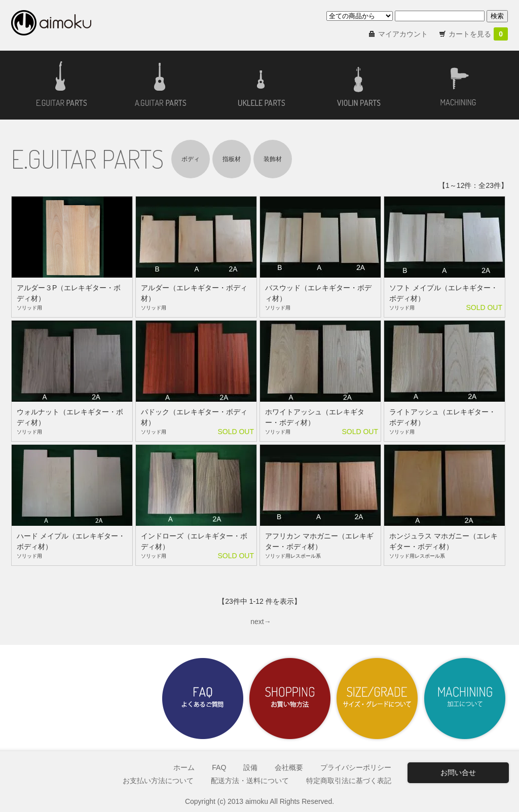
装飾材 (273, 159)
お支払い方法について (158, 781)
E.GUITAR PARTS (87, 159)
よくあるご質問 (203, 699)
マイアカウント (403, 34)
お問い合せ (458, 772)
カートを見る (478, 34)
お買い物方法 (290, 699)
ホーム (184, 767)
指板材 (232, 159)
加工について (464, 699)
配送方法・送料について (250, 781)
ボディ (191, 159)
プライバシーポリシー (356, 767)
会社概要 (289, 767)
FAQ (219, 767)
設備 (250, 767)
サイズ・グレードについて (377, 699)
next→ (261, 622)
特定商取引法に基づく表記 (349, 781)
